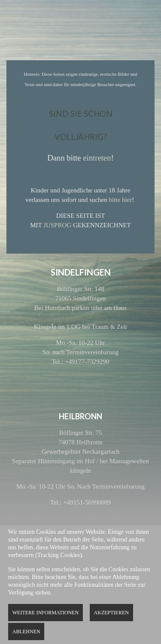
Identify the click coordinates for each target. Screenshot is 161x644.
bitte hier (121, 200)
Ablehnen (26, 632)
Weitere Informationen (46, 613)
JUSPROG (57, 225)
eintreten (97, 158)
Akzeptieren (111, 613)
